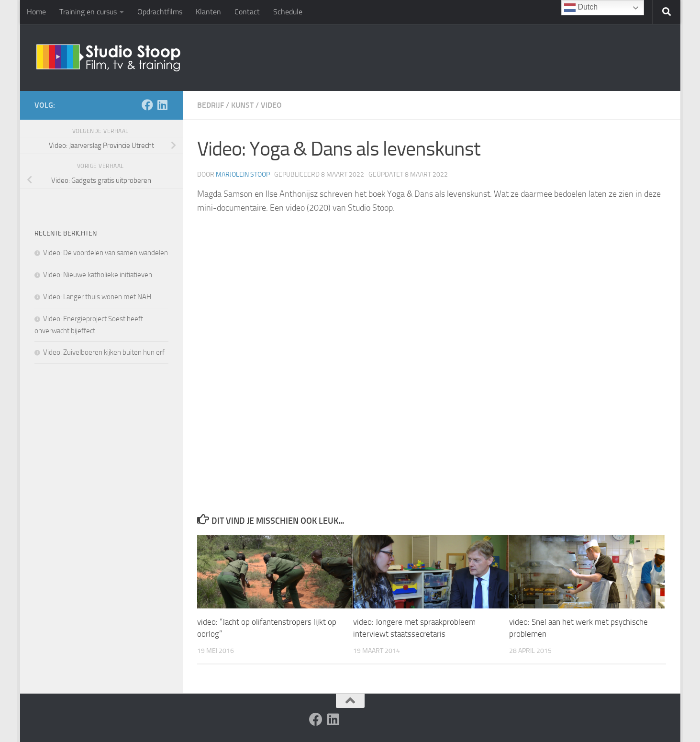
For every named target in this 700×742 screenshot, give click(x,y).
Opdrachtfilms (160, 12)
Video (271, 105)
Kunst (242, 105)
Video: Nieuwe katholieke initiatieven (98, 275)
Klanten (208, 12)
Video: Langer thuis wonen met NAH (97, 297)
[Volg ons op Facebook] (147, 105)
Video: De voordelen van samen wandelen (106, 253)
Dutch (581, 8)
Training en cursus (88, 12)
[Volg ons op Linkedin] (163, 105)
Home (36, 12)
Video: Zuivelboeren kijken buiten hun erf (104, 352)
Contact (247, 12)
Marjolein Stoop (243, 174)
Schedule (288, 12)
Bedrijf (211, 105)
